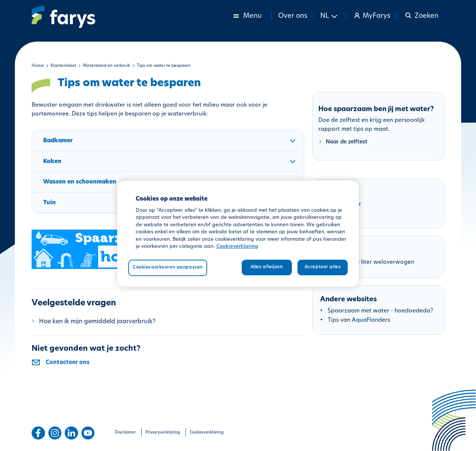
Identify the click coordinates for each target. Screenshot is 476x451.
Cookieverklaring (207, 433)
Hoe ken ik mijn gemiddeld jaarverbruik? (97, 322)
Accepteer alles (323, 267)
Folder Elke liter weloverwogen (372, 262)
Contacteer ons (68, 363)
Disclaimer (125, 433)
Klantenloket (63, 66)
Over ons (293, 16)
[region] (238, 234)
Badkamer (171, 145)
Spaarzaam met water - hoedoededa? (380, 311)
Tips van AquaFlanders (359, 320)
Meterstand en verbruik (107, 66)
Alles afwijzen (267, 267)
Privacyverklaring (163, 433)
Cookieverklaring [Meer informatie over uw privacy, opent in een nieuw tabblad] (237, 246)
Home (38, 66)
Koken (171, 165)
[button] (330, 16)
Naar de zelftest (347, 142)
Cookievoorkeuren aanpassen (168, 267)
